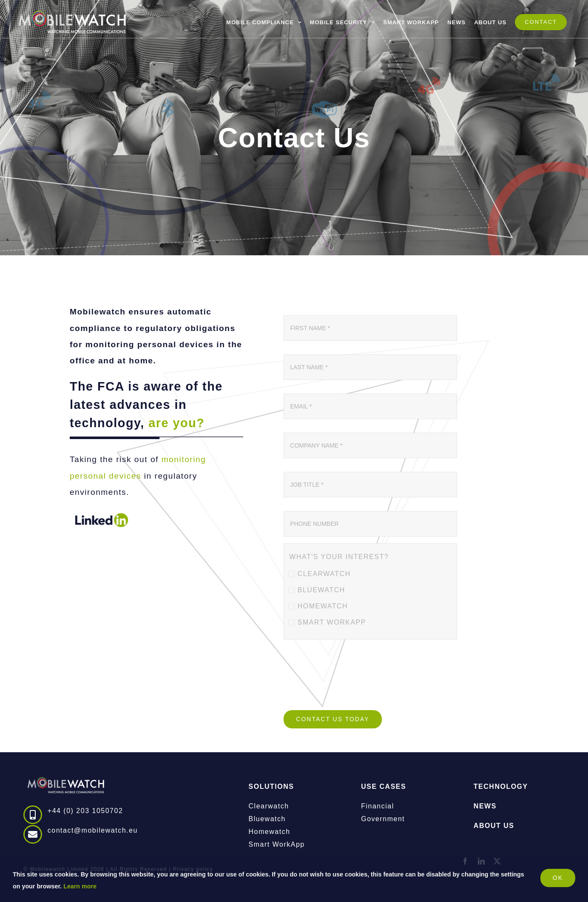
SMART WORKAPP (332, 622)
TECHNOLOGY (501, 786)
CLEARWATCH (324, 574)
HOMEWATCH (323, 606)
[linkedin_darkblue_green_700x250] (102, 512)
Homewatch (270, 832)
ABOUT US (494, 826)
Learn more (80, 886)
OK (558, 878)
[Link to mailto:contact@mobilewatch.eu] (33, 834)
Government (383, 819)
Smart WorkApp (277, 844)
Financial (378, 806)
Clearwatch (269, 806)
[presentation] (348, 680)
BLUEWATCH (321, 590)
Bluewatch (267, 819)
